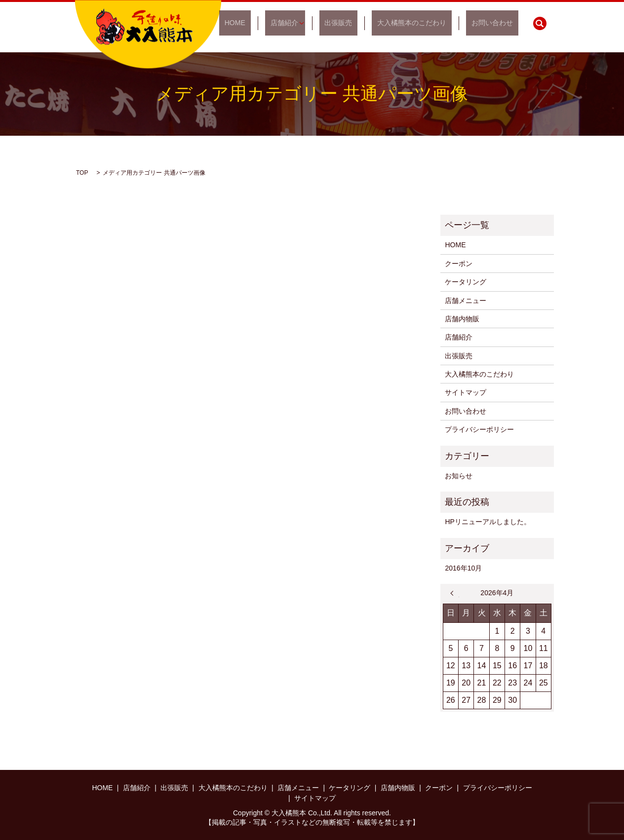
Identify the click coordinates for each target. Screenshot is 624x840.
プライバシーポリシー (479, 429)
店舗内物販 (462, 319)
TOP (82, 173)
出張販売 (365, 23)
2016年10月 (463, 568)
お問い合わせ (498, 23)
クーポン (459, 264)
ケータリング (466, 282)
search (540, 23)
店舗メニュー (466, 301)
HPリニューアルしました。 (487, 522)
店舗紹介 (316, 23)
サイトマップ (466, 392)
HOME (278, 23)
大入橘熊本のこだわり (428, 23)
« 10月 (455, 593)
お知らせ (459, 476)
